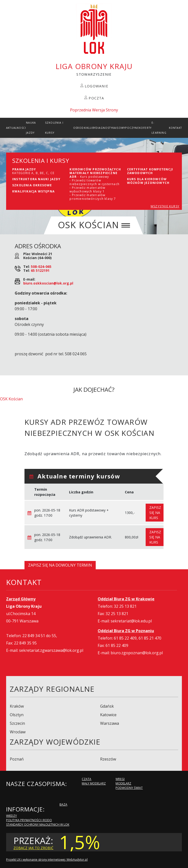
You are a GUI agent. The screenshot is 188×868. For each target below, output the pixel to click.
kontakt (175, 128)
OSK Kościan (11, 399)
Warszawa (110, 723)
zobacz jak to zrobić (33, 848)
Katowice (108, 715)
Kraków (17, 706)
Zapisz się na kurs (155, 513)
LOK (94, 29)
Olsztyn (17, 715)
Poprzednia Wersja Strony (94, 110)
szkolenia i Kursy (54, 128)
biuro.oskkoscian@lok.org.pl (48, 283)
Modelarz (123, 783)
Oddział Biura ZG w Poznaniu (126, 631)
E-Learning (159, 128)
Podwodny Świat (129, 788)
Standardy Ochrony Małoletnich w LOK (38, 825)
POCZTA (96, 98)
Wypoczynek (131, 128)
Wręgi (120, 779)
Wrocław (18, 732)
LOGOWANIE (96, 86)
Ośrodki (80, 128)
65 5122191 (40, 270)
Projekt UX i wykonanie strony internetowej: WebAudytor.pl (47, 860)
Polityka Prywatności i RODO (29, 820)
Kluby (91, 128)
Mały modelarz (94, 783)
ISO (118, 128)
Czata (87, 779)
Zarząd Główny (21, 599)
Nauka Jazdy (31, 128)
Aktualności (16, 128)
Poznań (17, 759)
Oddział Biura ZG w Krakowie (126, 599)
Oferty (146, 128)
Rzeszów (108, 759)
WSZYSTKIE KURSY (165, 206)
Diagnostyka (106, 128)
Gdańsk (107, 706)
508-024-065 (41, 267)
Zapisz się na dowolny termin (60, 565)
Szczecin (17, 723)
